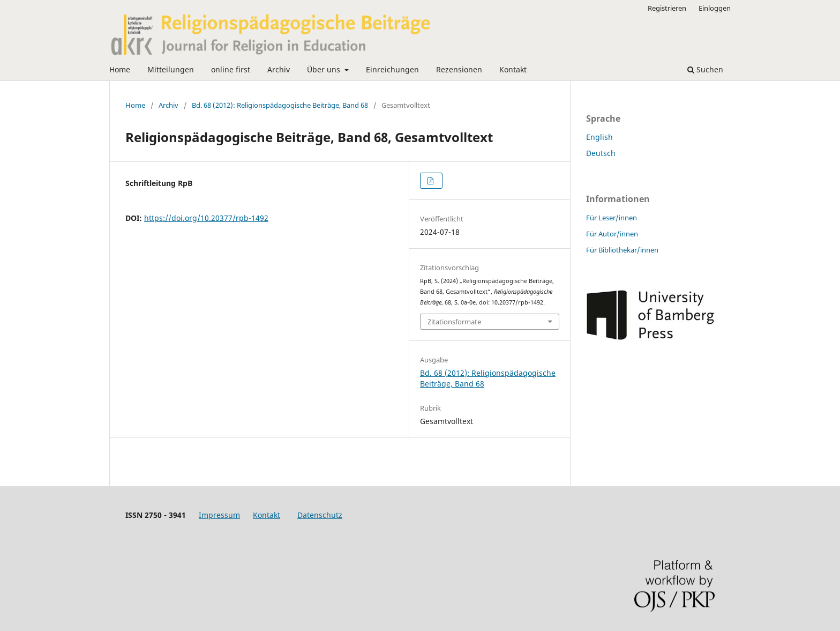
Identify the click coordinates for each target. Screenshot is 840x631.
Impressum (219, 515)
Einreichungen (392, 69)
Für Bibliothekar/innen (622, 250)
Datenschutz (320, 515)
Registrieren (667, 8)
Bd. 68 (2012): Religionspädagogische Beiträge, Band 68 (280, 105)
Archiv (279, 69)
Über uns (325, 69)
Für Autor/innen (612, 234)
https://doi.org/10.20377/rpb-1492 (206, 218)
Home (120, 69)
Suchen (705, 69)
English (599, 137)
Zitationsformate (454, 322)
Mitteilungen (171, 69)
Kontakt (513, 69)
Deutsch (601, 153)
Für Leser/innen (612, 218)
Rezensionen (459, 69)
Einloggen (715, 8)
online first (231, 69)
